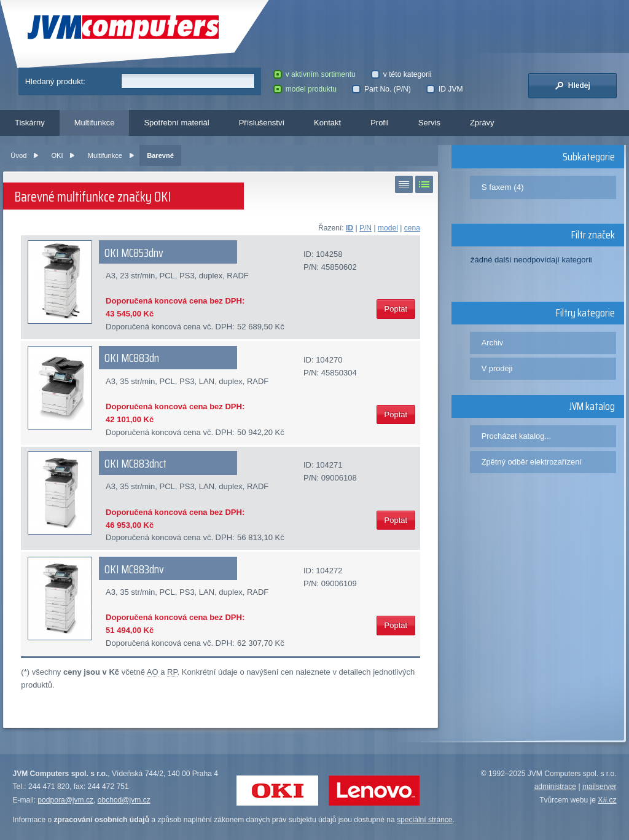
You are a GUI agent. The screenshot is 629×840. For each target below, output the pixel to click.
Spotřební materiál (176, 123)
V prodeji (497, 368)
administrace (555, 787)
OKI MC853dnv (134, 253)
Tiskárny (30, 123)
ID (350, 228)
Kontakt (327, 123)
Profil (380, 123)
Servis (429, 123)
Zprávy (482, 123)
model (388, 228)
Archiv (493, 343)
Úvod (18, 155)
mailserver (600, 787)
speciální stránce (425, 820)
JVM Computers (123, 27)
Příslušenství (262, 123)
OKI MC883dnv (134, 569)
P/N (365, 228)
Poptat (396, 309)
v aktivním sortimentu (314, 74)
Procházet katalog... (516, 436)
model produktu (305, 89)
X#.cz (607, 800)
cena (412, 228)
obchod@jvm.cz (124, 800)
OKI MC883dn (132, 358)
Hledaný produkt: (55, 81)
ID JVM (444, 89)
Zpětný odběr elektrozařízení (532, 462)
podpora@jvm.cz (65, 800)
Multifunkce (95, 123)
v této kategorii (401, 74)
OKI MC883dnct (135, 463)
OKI (57, 155)
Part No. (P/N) (381, 89)
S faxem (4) (503, 187)
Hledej (572, 85)
